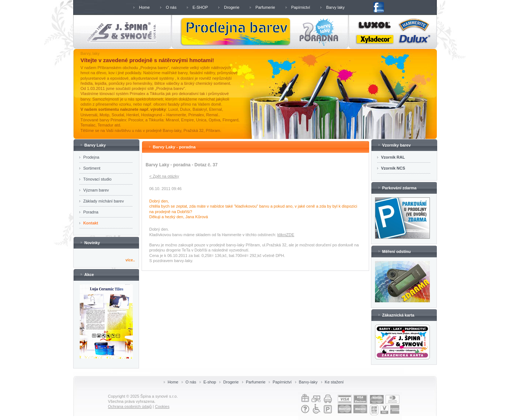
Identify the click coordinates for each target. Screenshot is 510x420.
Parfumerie (265, 7)
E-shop (210, 382)
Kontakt (91, 223)
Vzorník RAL (393, 157)
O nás (171, 7)
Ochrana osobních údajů (130, 406)
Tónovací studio (97, 179)
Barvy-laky (308, 382)
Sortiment (92, 168)
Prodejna (91, 157)
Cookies (162, 406)
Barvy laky (335, 7)
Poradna (91, 212)
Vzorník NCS (393, 168)
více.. (130, 260)
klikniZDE (286, 235)
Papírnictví (301, 7)
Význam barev (96, 190)
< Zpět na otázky (164, 176)
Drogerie (232, 7)
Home (144, 7)
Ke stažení (334, 382)
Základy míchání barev (103, 201)
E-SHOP (200, 7)
